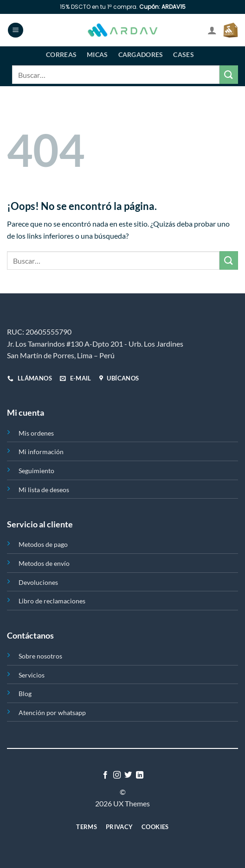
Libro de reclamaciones (52, 601)
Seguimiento (36, 471)
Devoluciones (38, 582)
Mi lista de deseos (44, 490)
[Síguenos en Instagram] (117, 775)
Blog (25, 694)
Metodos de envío (44, 563)
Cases (183, 54)
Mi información (41, 452)
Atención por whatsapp (52, 713)
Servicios (32, 675)
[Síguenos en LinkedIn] (140, 775)
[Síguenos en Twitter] (128, 775)
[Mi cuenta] (212, 30)
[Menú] (16, 30)
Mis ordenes (36, 433)
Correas (61, 54)
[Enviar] (229, 74)
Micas (97, 54)
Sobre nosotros (40, 656)
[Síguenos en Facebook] (105, 775)
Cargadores (141, 54)
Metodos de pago (43, 544)
